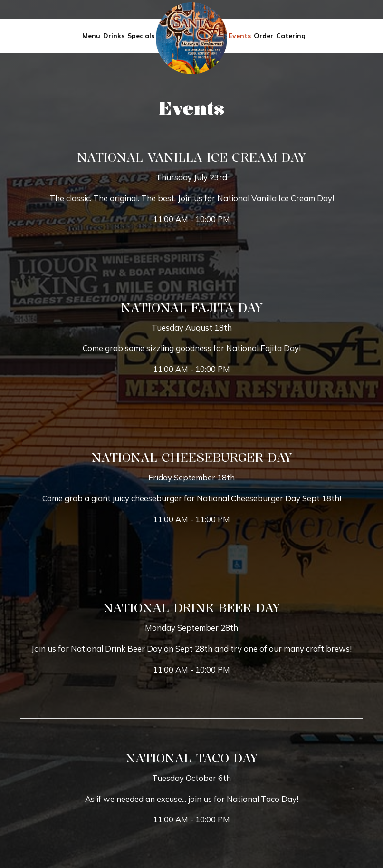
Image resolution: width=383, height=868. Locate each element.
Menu (91, 36)
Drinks (114, 36)
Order (263, 36)
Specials (141, 36)
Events (240, 36)
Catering (291, 36)
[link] (191, 38)
